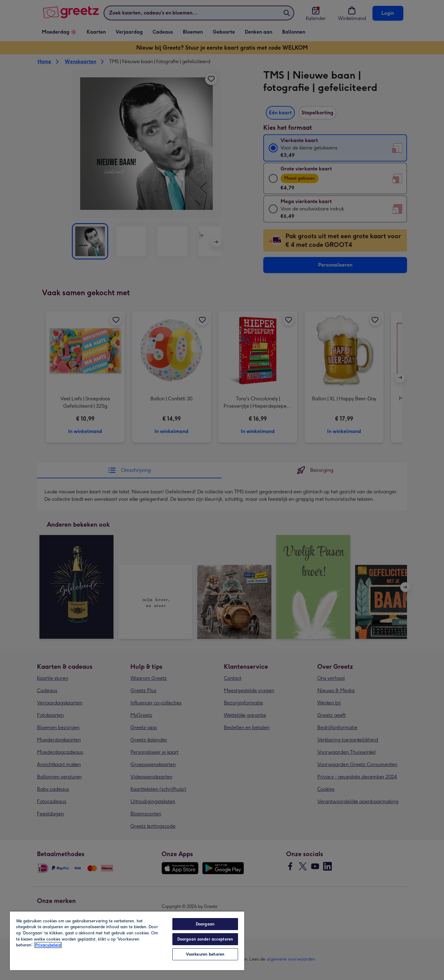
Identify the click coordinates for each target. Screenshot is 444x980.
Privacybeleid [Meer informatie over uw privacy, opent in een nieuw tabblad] (48, 945)
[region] (127, 941)
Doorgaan (205, 924)
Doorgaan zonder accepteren (205, 939)
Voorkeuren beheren (205, 954)
